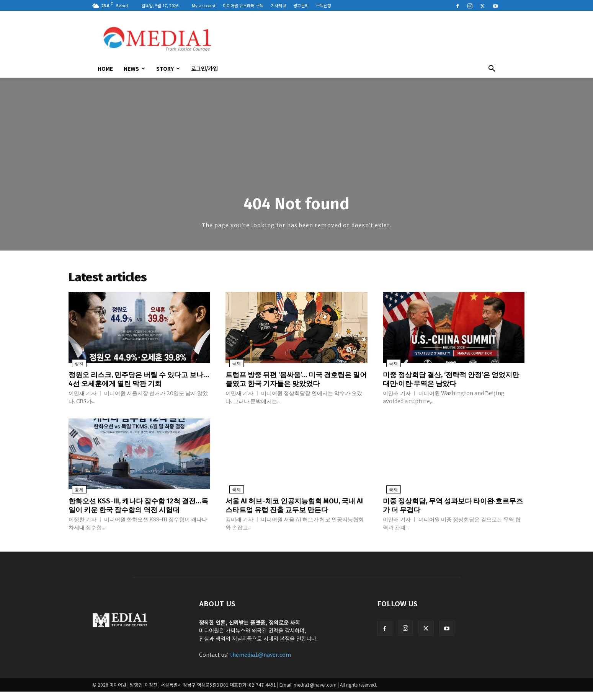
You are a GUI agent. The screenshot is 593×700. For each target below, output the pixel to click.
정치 (76, 365)
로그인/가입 (204, 68)
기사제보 (278, 5)
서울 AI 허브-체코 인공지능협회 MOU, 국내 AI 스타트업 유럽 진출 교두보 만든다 (294, 506)
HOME (105, 68)
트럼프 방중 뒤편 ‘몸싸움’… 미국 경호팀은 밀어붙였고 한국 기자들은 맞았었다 (296, 380)
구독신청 (323, 5)
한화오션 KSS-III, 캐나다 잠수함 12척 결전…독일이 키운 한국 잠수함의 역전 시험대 (137, 510)
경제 (76, 491)
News (134, 68)
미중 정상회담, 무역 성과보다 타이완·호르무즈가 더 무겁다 (454, 506)
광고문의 (301, 5)
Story (168, 68)
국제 (233, 365)
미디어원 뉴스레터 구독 (243, 5)
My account (204, 5)
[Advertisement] (362, 39)
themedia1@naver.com (261, 663)
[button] (492, 69)
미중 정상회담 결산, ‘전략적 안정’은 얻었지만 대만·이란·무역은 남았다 (452, 380)
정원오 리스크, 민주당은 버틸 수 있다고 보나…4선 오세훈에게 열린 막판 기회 (136, 380)
